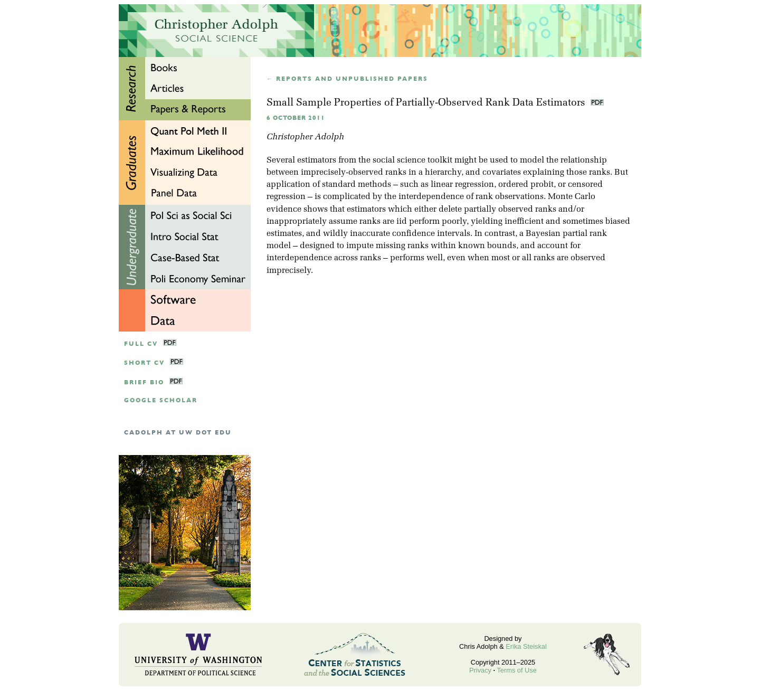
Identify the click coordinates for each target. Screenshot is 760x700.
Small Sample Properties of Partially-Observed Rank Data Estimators (427, 103)
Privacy (480, 670)
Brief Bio (144, 382)
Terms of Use (516, 670)
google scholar (161, 400)
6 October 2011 (296, 118)
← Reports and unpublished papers (347, 79)
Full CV (141, 344)
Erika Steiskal (526, 646)
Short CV (144, 363)
